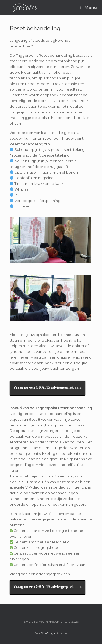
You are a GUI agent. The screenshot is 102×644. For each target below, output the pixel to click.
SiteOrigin (49, 633)
